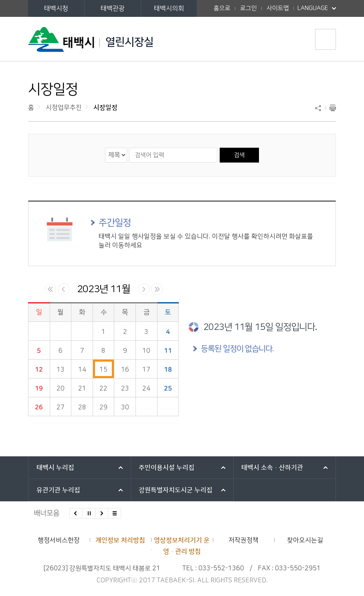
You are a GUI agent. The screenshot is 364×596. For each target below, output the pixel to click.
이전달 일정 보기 (64, 289)
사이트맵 (278, 8)
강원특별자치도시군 (176, 490)
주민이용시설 (167, 468)
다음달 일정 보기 (144, 289)
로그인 (249, 8)
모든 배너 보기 (114, 513)
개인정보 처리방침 (120, 540)
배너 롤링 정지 (89, 513)
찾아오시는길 (305, 540)
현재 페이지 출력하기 (331, 108)
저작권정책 (244, 540)
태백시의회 (169, 8)
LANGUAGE (317, 6)
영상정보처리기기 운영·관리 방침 (182, 546)
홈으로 (222, 8)
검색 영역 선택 (105, 147)
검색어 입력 (129, 147)
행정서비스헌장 (59, 540)
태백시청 (56, 8)
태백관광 (113, 8)
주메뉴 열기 (326, 39)
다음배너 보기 (102, 513)
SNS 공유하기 (320, 108)
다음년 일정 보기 (157, 289)
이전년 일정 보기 (50, 289)
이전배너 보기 (76, 513)
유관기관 (58, 490)
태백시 (55, 468)
